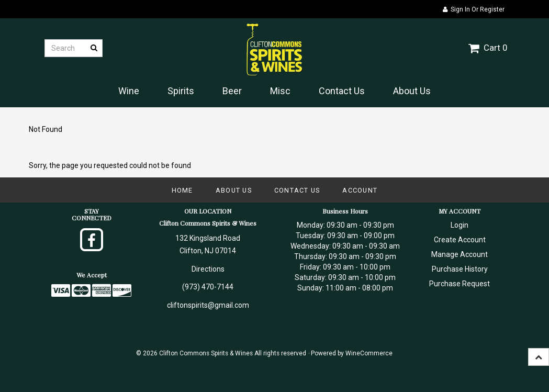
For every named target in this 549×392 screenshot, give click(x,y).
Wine (129, 91)
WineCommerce (369, 353)
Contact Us (342, 91)
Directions (208, 269)
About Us (412, 91)
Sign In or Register (474, 9)
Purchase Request (460, 284)
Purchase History (460, 269)
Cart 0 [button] (488, 48)
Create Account (460, 240)
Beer (232, 91)
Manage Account (460, 254)
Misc (280, 91)
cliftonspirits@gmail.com (208, 305)
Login (460, 225)
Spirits (181, 91)
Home (182, 190)
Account (360, 190)
